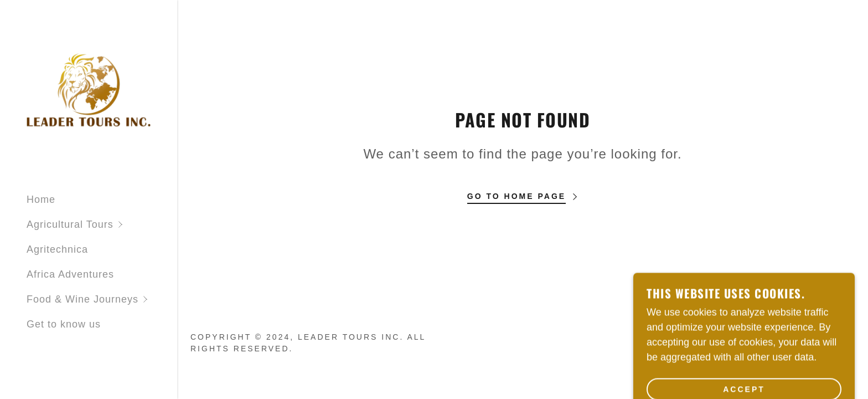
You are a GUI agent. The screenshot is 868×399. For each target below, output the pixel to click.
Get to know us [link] (64, 324)
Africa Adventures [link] (70, 274)
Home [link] (41, 199)
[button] (102, 225)
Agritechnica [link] (57, 249)
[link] (89, 92)
